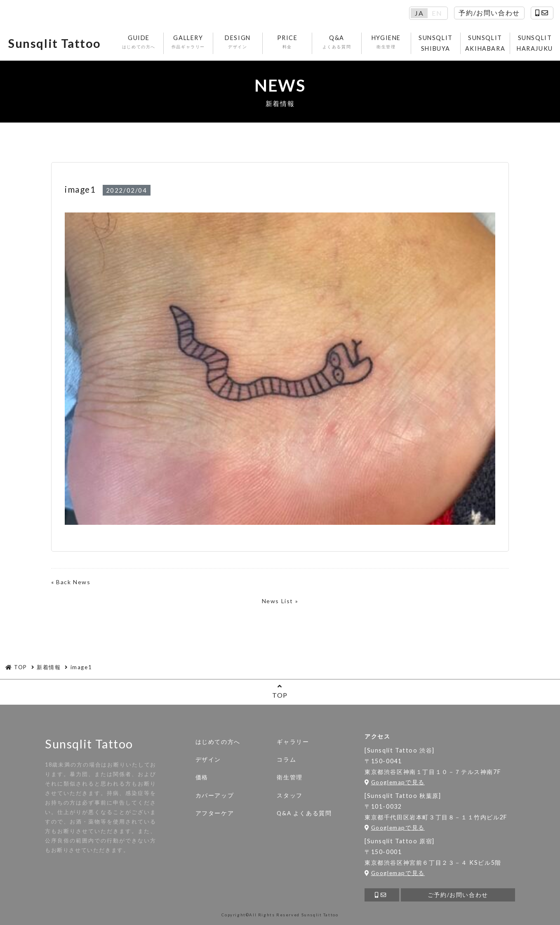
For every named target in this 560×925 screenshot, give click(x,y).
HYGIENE (386, 42)
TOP (280, 691)
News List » (280, 601)
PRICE (287, 42)
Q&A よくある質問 (304, 813)
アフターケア (215, 813)
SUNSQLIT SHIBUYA (436, 43)
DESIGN (238, 42)
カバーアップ (215, 795)
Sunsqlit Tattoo (55, 43)
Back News (73, 582)
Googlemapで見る (395, 782)
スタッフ (289, 795)
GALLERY (188, 42)
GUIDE (139, 42)
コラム (286, 760)
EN (437, 13)
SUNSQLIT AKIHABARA (485, 43)
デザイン (208, 760)
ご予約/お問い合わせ (458, 895)
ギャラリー (293, 742)
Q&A (337, 42)
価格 (202, 777)
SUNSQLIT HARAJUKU (535, 43)
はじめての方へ (218, 742)
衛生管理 (289, 777)
